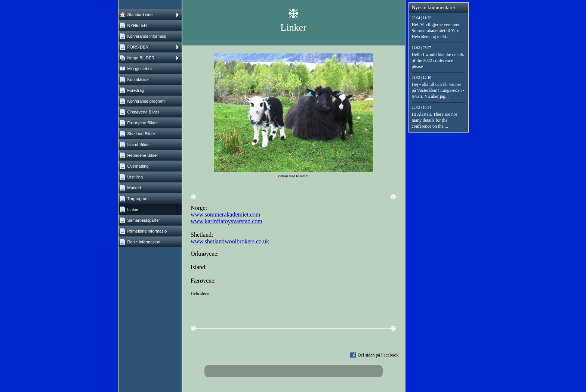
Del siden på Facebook (378, 355)
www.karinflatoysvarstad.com (226, 221)
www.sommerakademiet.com (225, 214)
